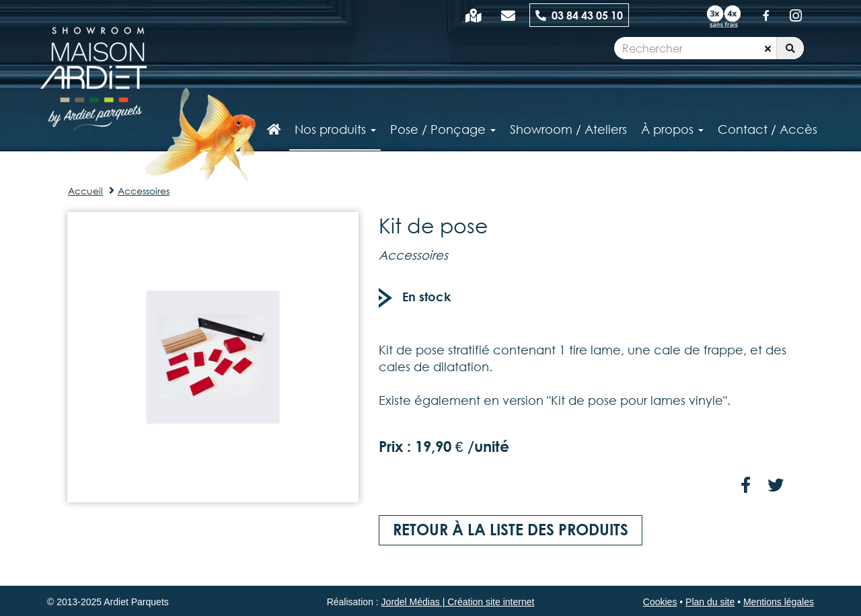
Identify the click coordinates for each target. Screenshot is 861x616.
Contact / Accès (768, 129)
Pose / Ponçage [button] (443, 129)
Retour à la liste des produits (511, 530)
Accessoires (144, 191)
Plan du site (710, 602)
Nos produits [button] (335, 129)
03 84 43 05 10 (579, 15)
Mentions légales (779, 602)
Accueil (85, 191)
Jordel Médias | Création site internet (458, 602)
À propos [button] (672, 129)
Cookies (660, 602)
